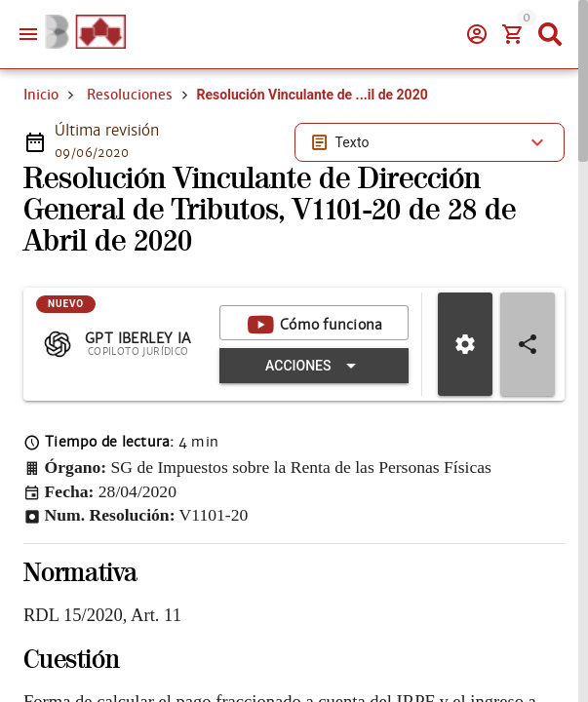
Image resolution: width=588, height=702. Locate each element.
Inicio (41, 95)
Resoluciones (130, 95)
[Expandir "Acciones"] (314, 366)
